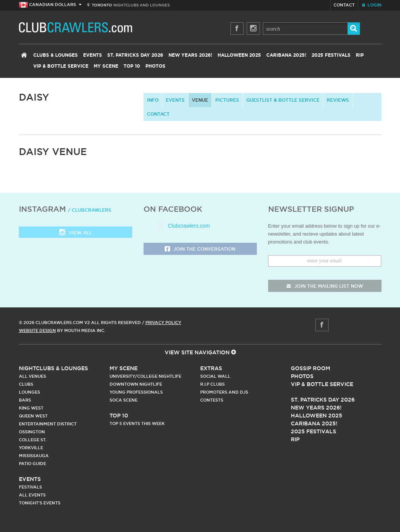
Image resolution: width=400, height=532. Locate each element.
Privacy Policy (163, 323)
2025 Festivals (331, 55)
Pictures (227, 100)
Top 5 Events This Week (137, 423)
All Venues (32, 376)
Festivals (30, 487)
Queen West (33, 416)
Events (93, 55)
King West (31, 408)
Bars (25, 400)
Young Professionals (136, 392)
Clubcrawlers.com (189, 226)
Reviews (338, 100)
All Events (32, 495)
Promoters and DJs (224, 392)
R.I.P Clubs (212, 384)
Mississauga (34, 456)
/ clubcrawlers (90, 210)
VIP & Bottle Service (61, 66)
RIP (360, 55)
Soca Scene (124, 400)
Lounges (29, 392)
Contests (212, 400)
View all (76, 233)
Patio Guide (32, 464)
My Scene (106, 66)
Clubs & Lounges (56, 55)
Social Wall (215, 376)
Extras (211, 368)
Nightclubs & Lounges (53, 368)
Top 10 (132, 66)
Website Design (37, 330)
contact (158, 114)
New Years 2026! (190, 55)
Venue (200, 100)
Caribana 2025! (286, 55)
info (153, 100)
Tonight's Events (40, 503)
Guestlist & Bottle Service (283, 100)
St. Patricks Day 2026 (135, 55)
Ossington (32, 432)
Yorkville (31, 448)
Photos (155, 66)
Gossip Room (310, 368)
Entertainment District (48, 424)
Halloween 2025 (239, 55)
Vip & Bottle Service (322, 384)
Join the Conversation (200, 249)
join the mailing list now (325, 286)
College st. (33, 440)
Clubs (26, 384)
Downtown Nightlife (136, 384)
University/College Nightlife (145, 376)
